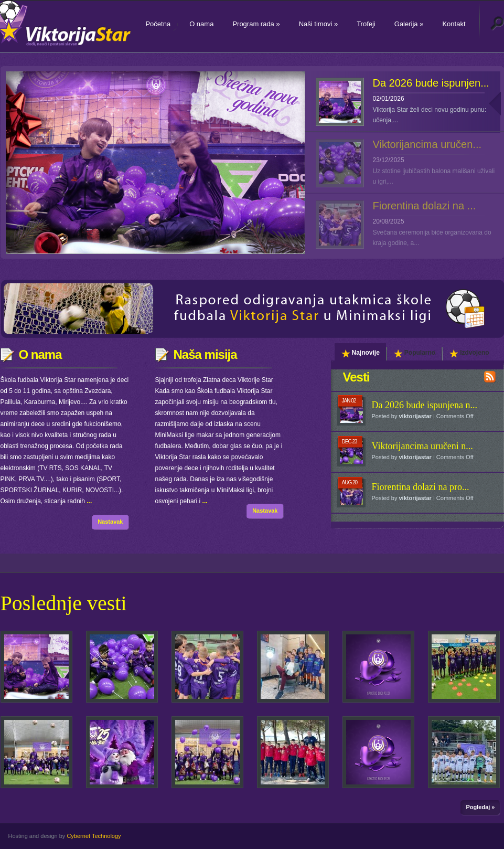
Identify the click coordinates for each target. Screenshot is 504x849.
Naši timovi (318, 24)
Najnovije (361, 353)
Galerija (409, 24)
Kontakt (454, 24)
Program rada (256, 24)
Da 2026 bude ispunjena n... (425, 405)
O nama (201, 24)
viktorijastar (415, 416)
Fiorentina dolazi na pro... (421, 487)
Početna (158, 24)
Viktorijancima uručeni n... (422, 446)
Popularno (415, 353)
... (89, 501)
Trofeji (366, 24)
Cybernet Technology (94, 836)
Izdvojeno (469, 353)
